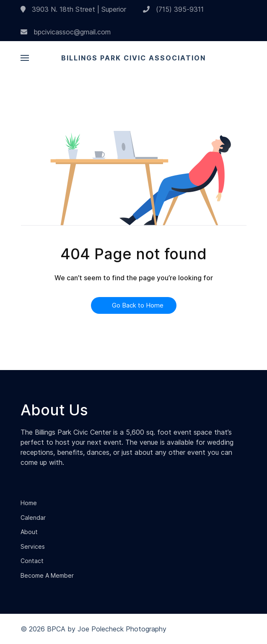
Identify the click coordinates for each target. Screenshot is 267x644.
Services (33, 546)
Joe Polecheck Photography (122, 629)
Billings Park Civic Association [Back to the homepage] (133, 58)
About (29, 532)
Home (29, 503)
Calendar (33, 518)
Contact (32, 561)
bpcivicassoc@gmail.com (66, 32)
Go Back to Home (134, 305)
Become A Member (47, 575)
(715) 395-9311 (173, 9)
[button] (25, 58)
